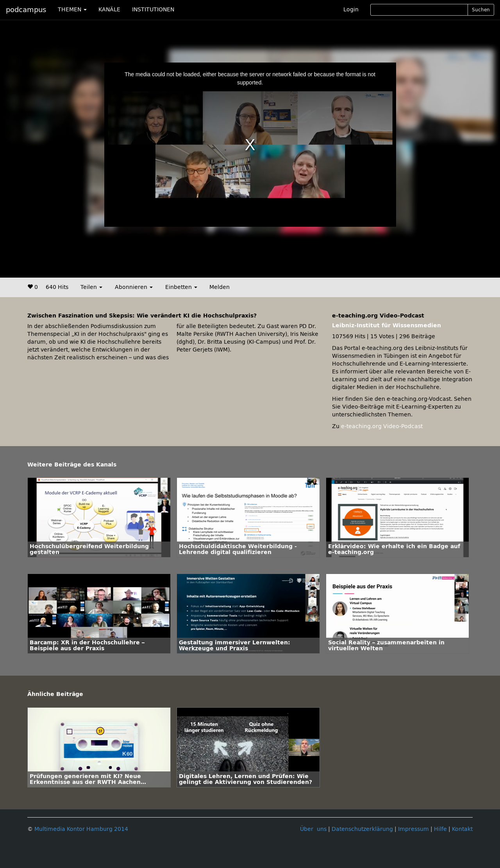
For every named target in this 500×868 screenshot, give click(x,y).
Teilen (91, 287)
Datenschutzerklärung (362, 829)
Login (351, 10)
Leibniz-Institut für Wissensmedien (387, 325)
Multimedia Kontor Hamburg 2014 (81, 829)
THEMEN (72, 10)
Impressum (413, 829)
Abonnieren (134, 287)
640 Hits (57, 287)
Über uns (313, 829)
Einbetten (181, 287)
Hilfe (440, 829)
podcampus (26, 10)
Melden (220, 287)
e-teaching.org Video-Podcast (382, 426)
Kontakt (462, 829)
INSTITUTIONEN (153, 10)
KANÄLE (109, 10)
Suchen (481, 10)
